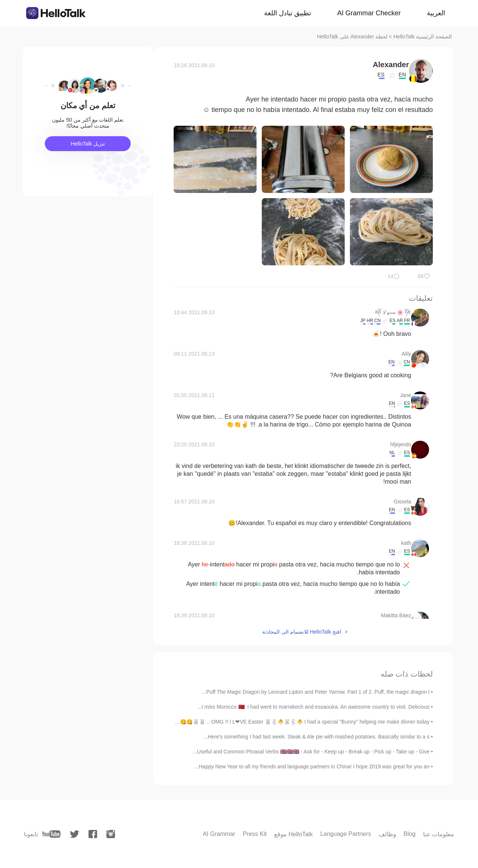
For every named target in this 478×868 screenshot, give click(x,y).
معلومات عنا (439, 834)
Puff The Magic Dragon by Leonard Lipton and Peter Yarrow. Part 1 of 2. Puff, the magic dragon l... (316, 692)
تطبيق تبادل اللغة (288, 13)
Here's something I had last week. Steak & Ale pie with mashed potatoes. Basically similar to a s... (316, 737)
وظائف (387, 834)
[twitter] (75, 834)
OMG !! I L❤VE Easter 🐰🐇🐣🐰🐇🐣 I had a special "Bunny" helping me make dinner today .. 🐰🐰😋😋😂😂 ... (295, 722)
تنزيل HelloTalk (88, 144)
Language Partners (345, 834)
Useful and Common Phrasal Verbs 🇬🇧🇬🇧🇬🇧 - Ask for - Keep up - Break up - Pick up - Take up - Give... (311, 752)
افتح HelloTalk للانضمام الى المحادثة (302, 632)
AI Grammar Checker (369, 13)
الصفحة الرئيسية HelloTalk (423, 37)
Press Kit (255, 834)
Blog (410, 834)
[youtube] (51, 834)
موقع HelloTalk (293, 834)
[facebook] (93, 834)
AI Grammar (219, 834)
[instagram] (111, 834)
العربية (436, 13)
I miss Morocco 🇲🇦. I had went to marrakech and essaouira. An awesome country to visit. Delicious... (313, 707)
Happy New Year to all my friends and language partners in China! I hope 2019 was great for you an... (312, 766)
